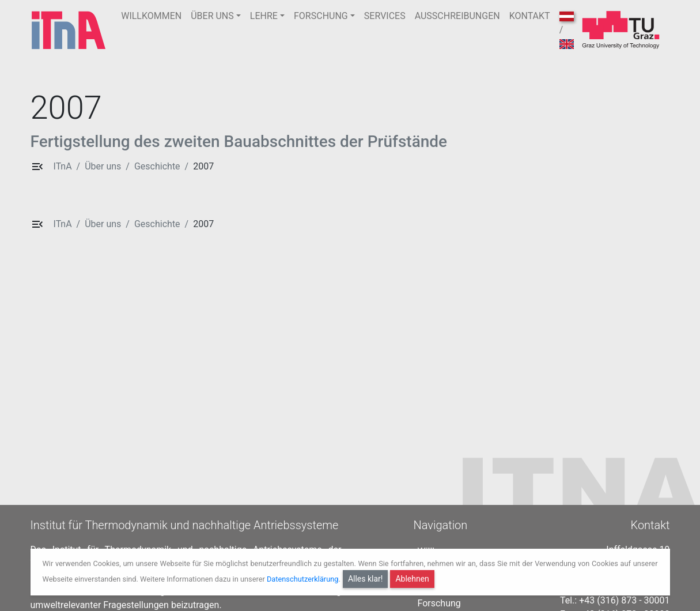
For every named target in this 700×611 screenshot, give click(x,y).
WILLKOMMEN (151, 16)
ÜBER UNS (212, 16)
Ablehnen (412, 579)
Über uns (103, 166)
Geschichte (157, 166)
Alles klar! (366, 579)
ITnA (63, 166)
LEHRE (264, 16)
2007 (203, 166)
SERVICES (385, 16)
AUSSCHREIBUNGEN (457, 16)
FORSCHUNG (321, 16)
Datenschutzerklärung (303, 579)
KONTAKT (530, 16)
